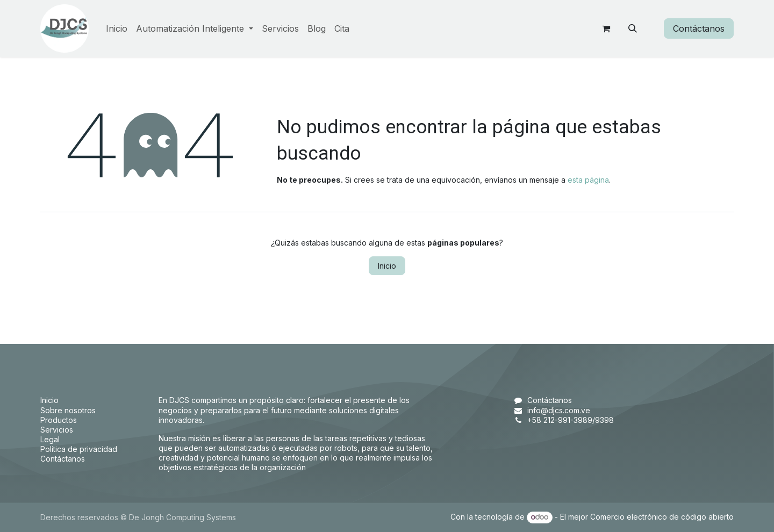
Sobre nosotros (68, 410)
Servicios (57, 430)
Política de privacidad (79, 449)
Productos (59, 420)
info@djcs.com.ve (559, 410)
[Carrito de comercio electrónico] (606, 28)
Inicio (387, 266)
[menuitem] (117, 29)
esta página (588, 180)
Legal (50, 439)
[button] (633, 28)
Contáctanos (699, 28)
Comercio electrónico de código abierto (662, 517)
